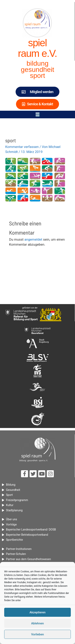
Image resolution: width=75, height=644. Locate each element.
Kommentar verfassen (22, 147)
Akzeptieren (37, 612)
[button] (37, 115)
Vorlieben (38, 634)
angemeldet (33, 239)
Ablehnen (37, 623)
